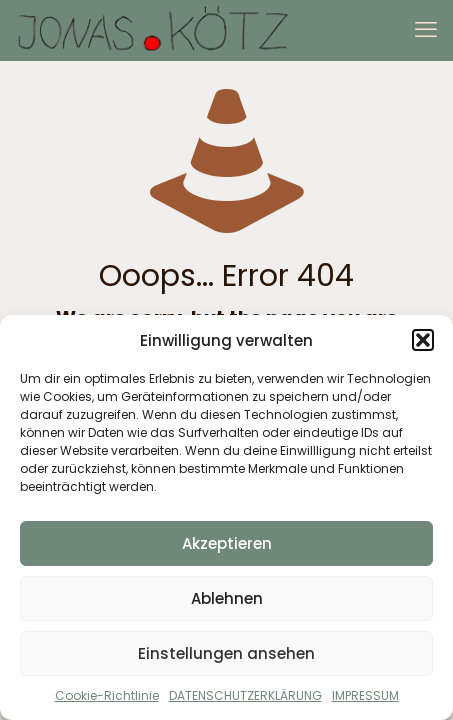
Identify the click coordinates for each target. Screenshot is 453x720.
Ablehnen (227, 598)
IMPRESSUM (365, 695)
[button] (423, 340)
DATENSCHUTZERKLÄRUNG (245, 695)
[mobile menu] (426, 30)
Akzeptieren (227, 543)
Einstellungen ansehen (226, 653)
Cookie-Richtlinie (107, 695)
